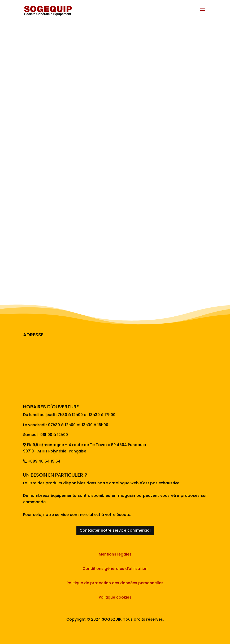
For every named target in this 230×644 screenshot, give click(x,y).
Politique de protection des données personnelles (115, 583)
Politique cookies (115, 597)
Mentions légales (115, 554)
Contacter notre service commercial (115, 530)
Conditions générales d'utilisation (115, 569)
